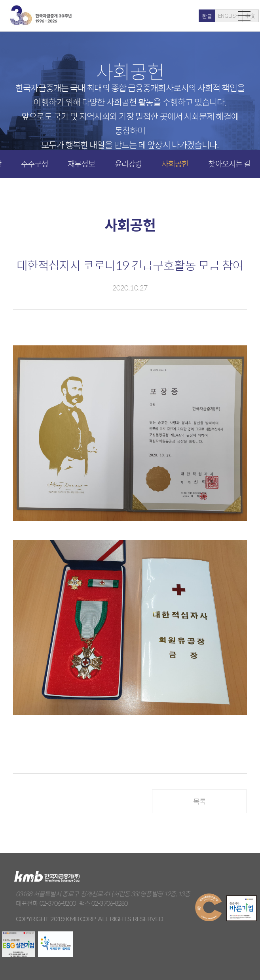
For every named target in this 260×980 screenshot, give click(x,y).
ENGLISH (196, 16)
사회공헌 (175, 163)
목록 (199, 801)
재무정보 (81, 163)
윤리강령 (128, 163)
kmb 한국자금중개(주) (41, 15)
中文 (218, 16)
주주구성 (34, 163)
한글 (174, 16)
